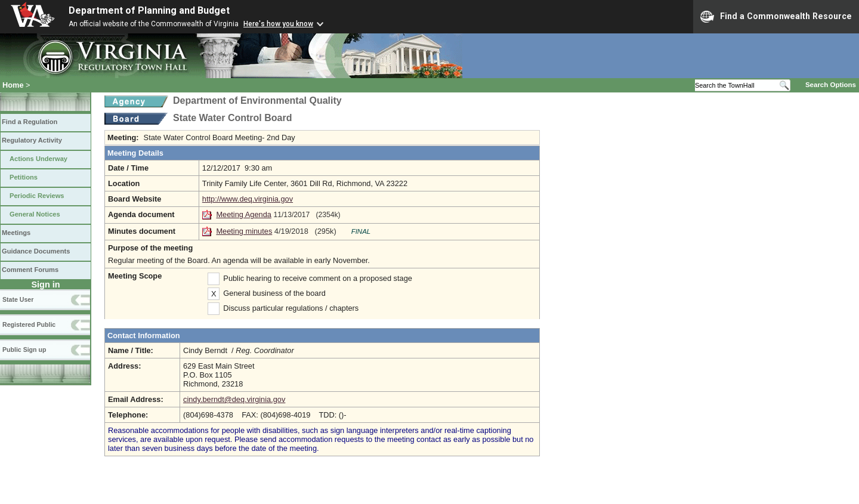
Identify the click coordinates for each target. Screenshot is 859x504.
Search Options (831, 85)
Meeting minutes (244, 231)
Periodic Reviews (37, 196)
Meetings (16, 233)
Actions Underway (38, 159)
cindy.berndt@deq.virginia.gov (234, 399)
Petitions (24, 177)
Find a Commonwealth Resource (776, 17)
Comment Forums (30, 270)
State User (18, 299)
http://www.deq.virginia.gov (248, 199)
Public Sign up (24, 350)
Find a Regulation (30, 122)
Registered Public (29, 324)
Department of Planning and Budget (149, 10)
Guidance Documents (36, 251)
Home (13, 85)
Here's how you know (278, 24)
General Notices (35, 214)
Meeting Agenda (244, 214)
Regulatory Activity (32, 140)
